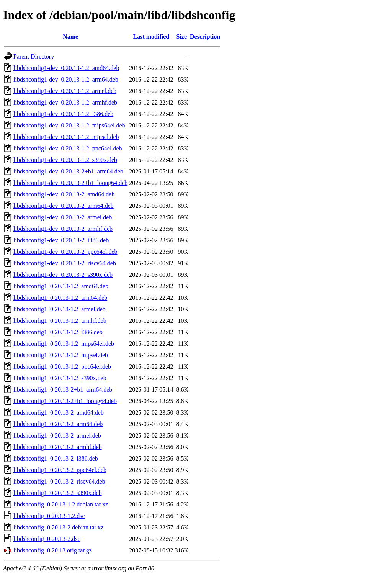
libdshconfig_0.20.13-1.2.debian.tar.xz (61, 504)
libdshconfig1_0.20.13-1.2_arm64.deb (60, 298)
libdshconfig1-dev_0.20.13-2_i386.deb (61, 240)
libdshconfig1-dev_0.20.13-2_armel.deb (63, 217)
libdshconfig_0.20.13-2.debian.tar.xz (58, 527)
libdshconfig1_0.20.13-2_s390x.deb (58, 493)
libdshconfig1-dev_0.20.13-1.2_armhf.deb (65, 102)
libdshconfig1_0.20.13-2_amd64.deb (59, 412)
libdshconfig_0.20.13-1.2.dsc (49, 516)
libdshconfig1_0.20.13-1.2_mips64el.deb (64, 344)
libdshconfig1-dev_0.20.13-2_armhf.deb (63, 229)
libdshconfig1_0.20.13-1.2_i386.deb (58, 332)
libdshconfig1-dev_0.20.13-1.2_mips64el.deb (69, 125)
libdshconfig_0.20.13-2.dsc (47, 539)
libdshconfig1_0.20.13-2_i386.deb (56, 458)
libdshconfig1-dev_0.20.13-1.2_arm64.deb (66, 79)
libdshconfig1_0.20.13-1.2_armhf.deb (60, 321)
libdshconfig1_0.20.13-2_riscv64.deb (59, 481)
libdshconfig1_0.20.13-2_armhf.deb (58, 447)
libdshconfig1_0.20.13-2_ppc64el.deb (60, 470)
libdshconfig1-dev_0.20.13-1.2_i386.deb (63, 114)
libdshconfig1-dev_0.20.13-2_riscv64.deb (65, 263)
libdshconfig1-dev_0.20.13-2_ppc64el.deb (65, 252)
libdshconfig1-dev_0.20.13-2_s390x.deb (63, 275)
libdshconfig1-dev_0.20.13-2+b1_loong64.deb (70, 183)
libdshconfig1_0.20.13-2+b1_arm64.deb (63, 390)
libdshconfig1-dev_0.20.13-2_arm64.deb (64, 206)
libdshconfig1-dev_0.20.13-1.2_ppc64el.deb (68, 148)
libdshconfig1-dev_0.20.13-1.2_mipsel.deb (66, 137)
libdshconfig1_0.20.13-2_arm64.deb (58, 424)
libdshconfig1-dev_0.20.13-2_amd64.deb (64, 194)
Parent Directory (34, 56)
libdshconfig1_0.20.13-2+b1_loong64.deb (65, 401)
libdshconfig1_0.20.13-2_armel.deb (57, 435)
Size (181, 37)
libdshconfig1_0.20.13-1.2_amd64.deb (61, 286)
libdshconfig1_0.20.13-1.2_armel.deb (60, 309)
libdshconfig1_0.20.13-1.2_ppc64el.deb (62, 367)
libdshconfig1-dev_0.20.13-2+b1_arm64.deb (68, 171)
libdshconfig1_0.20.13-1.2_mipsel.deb (61, 355)
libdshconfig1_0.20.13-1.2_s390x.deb (60, 378)
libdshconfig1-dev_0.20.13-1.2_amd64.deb (66, 68)
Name (70, 37)
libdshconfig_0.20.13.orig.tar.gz (53, 550)
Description (205, 37)
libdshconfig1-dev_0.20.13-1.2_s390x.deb (65, 160)
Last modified (151, 37)
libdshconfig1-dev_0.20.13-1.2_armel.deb (65, 91)
